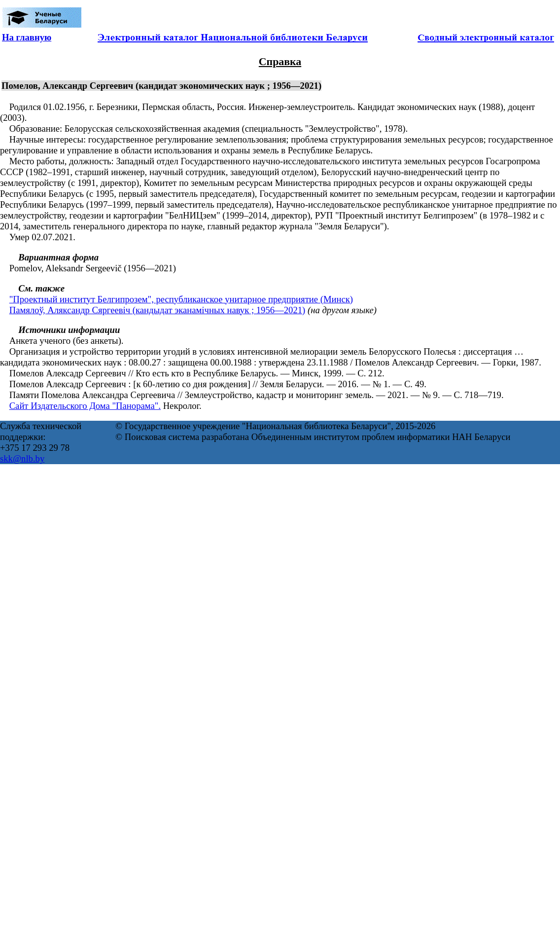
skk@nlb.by (22, 458)
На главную (27, 37)
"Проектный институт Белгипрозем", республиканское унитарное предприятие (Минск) (181, 299)
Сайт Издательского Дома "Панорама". (85, 406)
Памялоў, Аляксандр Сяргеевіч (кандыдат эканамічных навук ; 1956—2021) (157, 310)
